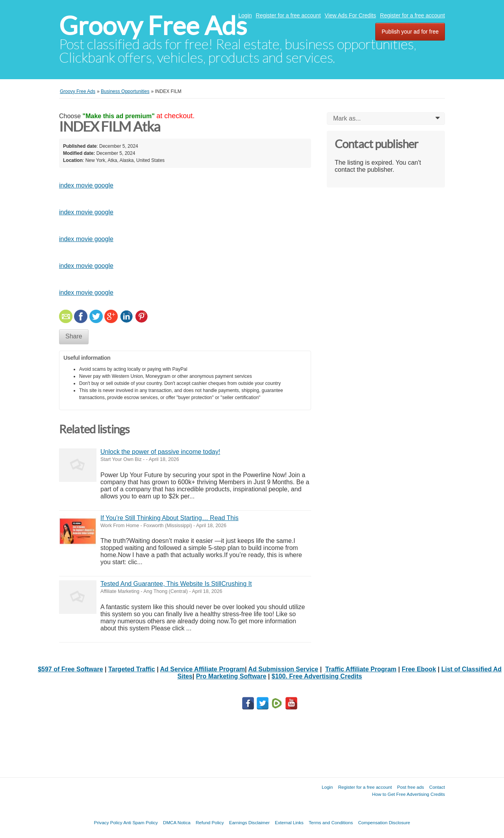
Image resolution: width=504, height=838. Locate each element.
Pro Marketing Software (231, 676)
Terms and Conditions (331, 822)
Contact (437, 787)
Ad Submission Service (283, 669)
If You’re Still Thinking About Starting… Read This (170, 518)
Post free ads (410, 787)
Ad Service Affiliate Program (203, 669)
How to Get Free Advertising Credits (409, 794)
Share (74, 336)
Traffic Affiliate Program (361, 669)
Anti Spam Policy (141, 822)
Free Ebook (419, 669)
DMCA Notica (177, 822)
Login (245, 15)
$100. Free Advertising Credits (317, 676)
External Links (289, 822)
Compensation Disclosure (384, 822)
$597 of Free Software (70, 669)
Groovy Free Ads (153, 26)
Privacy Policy (108, 822)
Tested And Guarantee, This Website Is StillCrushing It (176, 584)
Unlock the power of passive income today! (160, 452)
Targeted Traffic (132, 669)
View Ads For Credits (350, 15)
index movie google (86, 185)
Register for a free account (288, 15)
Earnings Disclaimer (249, 822)
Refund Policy (210, 822)
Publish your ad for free (410, 32)
